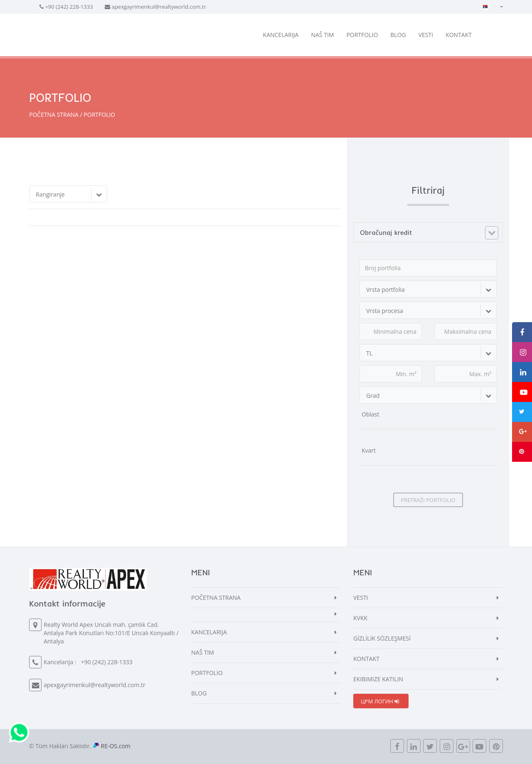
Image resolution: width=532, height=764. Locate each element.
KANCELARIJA (281, 35)
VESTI (426, 35)
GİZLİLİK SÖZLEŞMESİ (382, 638)
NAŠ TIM (322, 35)
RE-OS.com (116, 746)
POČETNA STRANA (54, 115)
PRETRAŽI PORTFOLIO (428, 500)
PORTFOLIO (362, 35)
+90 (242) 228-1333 (69, 7)
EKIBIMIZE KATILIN (378, 679)
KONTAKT (459, 35)
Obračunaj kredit (386, 232)
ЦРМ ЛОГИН (380, 701)
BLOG (398, 35)
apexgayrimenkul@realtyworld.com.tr (159, 7)
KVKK (360, 618)
